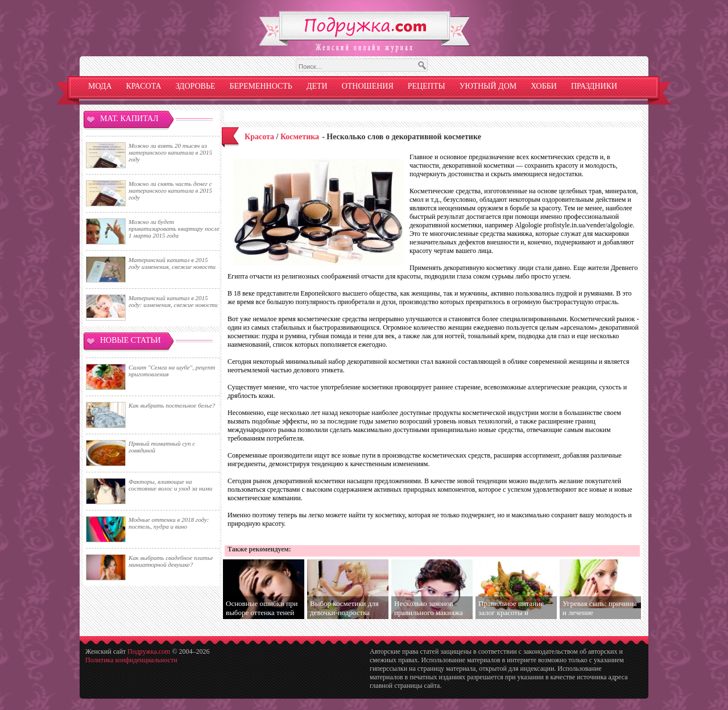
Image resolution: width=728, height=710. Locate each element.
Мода (100, 86)
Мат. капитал (129, 119)
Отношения (368, 86)
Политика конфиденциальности (131, 660)
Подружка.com (149, 651)
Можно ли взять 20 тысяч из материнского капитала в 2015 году (170, 152)
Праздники (594, 86)
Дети (317, 86)
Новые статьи (131, 340)
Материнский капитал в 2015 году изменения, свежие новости (172, 263)
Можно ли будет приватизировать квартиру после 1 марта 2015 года (174, 229)
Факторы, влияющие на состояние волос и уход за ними (170, 485)
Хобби (544, 86)
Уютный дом (488, 86)
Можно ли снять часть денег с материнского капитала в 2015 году (170, 190)
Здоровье (196, 86)
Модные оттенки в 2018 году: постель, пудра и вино (169, 523)
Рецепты (427, 86)
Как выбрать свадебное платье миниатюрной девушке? (171, 561)
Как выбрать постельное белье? (172, 405)
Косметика (300, 137)
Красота (144, 86)
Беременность (261, 86)
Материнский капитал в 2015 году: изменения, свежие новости (173, 301)
